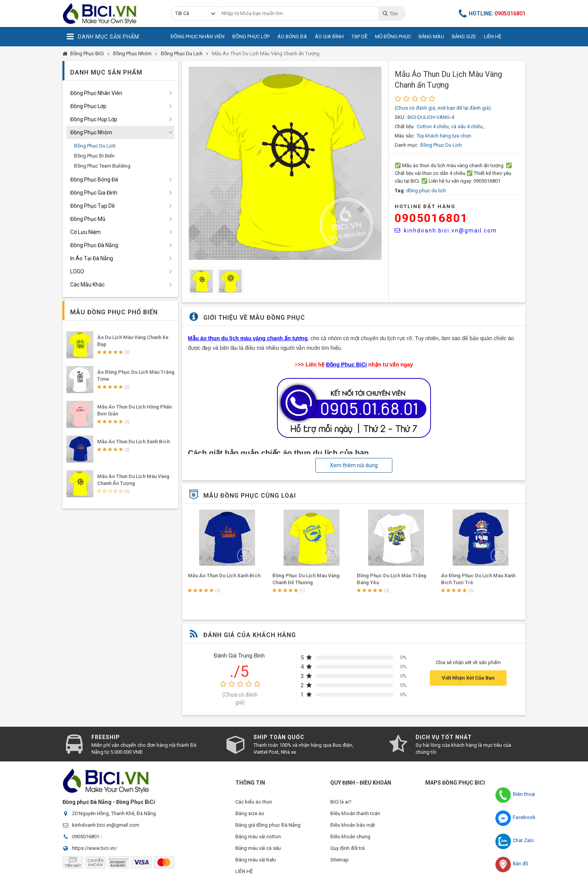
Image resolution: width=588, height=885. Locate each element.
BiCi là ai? (341, 802)
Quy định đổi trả (347, 848)
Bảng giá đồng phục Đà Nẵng (268, 825)
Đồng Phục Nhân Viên (198, 36)
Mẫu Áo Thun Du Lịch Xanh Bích (309, 576)
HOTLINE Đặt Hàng (425, 206)
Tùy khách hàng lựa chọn (444, 136)
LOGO (77, 271)
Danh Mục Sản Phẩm (103, 37)
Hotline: (492, 14)
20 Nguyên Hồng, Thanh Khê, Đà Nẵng (114, 813)
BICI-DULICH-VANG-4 (431, 117)
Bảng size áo (250, 813)
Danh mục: (406, 145)
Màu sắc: (405, 136)
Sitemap (340, 860)
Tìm (390, 14)
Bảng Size (464, 36)
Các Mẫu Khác (87, 285)
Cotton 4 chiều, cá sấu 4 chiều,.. (451, 126)
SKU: (400, 117)
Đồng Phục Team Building (102, 166)
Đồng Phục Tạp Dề (92, 206)
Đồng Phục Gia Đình (94, 193)
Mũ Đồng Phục (393, 36)
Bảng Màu (431, 36)
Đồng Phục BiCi (87, 53)
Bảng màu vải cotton (258, 837)
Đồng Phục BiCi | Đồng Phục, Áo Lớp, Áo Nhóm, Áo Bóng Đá (111, 14)
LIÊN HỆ (244, 871)
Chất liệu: (405, 126)
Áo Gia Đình (329, 36)
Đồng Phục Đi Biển (94, 156)
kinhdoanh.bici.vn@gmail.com (446, 231)
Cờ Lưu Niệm (85, 232)
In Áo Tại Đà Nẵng (92, 258)
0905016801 (431, 218)
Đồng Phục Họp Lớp (94, 119)
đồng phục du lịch (426, 191)
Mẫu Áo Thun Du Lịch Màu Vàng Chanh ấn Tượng (266, 53)
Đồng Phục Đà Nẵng (94, 245)
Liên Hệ (493, 36)
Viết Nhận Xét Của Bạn (468, 678)
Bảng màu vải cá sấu (258, 848)
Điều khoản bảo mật (353, 825)
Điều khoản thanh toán (355, 813)
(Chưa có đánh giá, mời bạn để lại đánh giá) (443, 108)
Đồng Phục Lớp (251, 36)
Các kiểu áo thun (254, 802)
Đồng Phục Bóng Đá (94, 180)
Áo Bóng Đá (292, 36)
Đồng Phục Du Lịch (182, 53)
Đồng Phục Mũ (88, 219)
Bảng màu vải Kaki (256, 860)
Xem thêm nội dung (354, 465)
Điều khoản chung (350, 837)
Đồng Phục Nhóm (132, 53)
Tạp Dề (359, 36)
